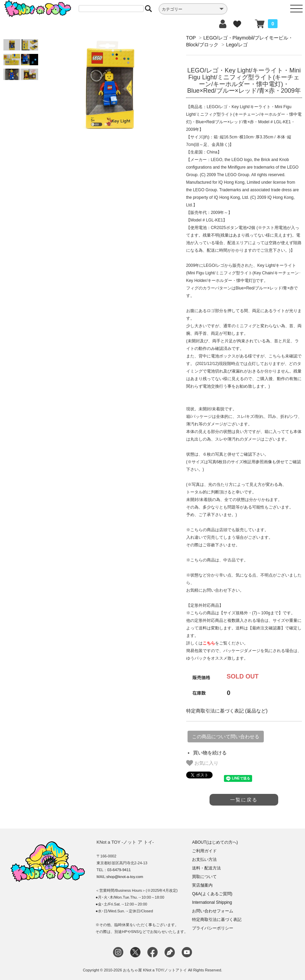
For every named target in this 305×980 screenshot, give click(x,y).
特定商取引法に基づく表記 (217, 920)
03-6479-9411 (119, 870)
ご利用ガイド (204, 851)
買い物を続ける (210, 753)
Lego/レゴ (237, 45)
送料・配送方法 (206, 868)
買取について (204, 877)
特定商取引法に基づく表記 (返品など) (227, 711)
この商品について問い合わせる (226, 737)
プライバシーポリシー (213, 928)
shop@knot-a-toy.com (125, 877)
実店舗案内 (202, 885)
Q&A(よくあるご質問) (212, 894)
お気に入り (202, 763)
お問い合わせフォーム (213, 911)
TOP (191, 38)
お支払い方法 (204, 859)
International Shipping (212, 902)
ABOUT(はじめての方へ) (215, 842)
